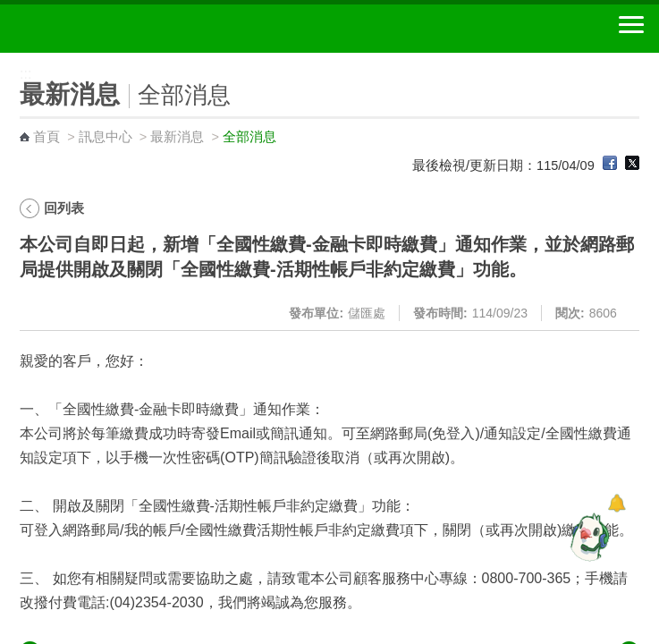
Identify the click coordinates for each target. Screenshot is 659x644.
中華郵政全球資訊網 (112, 29)
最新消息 (177, 137)
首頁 (46, 137)
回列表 (64, 208)
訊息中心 (106, 137)
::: (6, 60)
